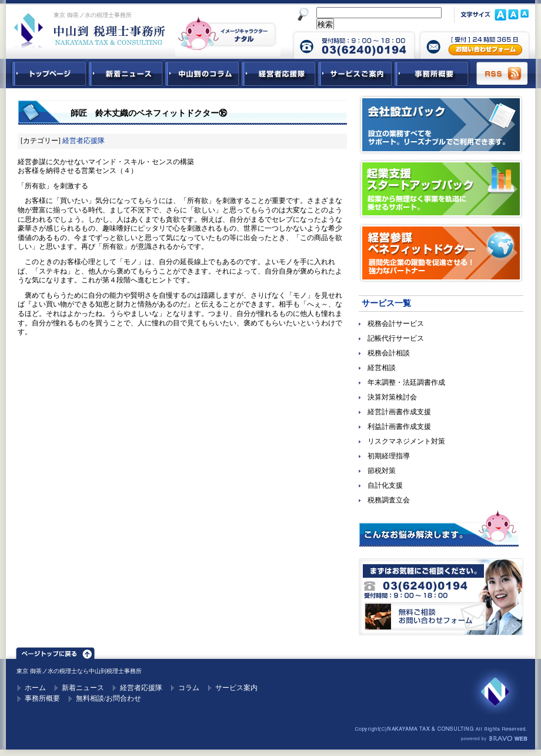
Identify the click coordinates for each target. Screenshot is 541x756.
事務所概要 (432, 74)
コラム (189, 688)
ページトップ (55, 651)
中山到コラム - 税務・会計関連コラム (202, 74)
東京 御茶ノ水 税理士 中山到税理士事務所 (90, 31)
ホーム (35, 688)
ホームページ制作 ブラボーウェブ (494, 739)
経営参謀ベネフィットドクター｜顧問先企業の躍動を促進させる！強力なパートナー (441, 253)
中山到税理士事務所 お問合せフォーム (475, 44)
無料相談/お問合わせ (108, 698)
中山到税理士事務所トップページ (47, 74)
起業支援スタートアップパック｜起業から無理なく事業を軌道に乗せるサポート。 (441, 189)
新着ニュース (126, 74)
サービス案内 (236, 688)
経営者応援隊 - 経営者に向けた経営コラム (279, 74)
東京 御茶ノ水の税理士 (47, 671)
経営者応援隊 (84, 141)
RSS (503, 74)
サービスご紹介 (355, 74)
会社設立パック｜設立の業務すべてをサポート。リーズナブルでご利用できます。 (441, 125)
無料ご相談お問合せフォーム (441, 597)
